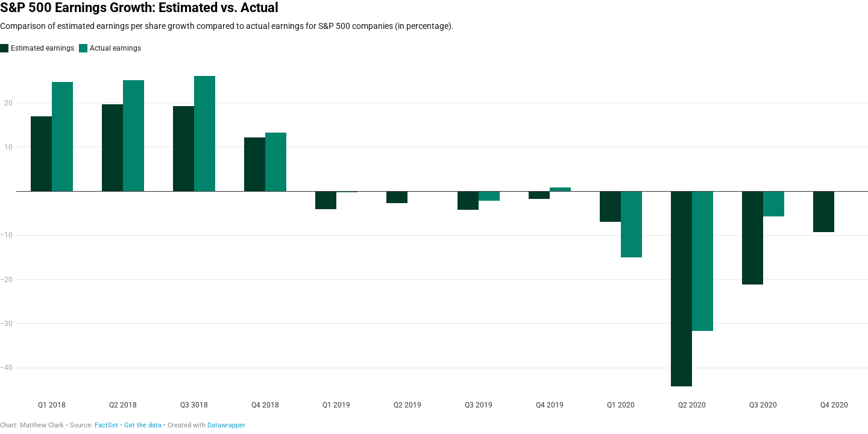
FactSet (106, 425)
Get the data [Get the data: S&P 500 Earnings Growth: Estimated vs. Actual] (143, 425)
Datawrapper (226, 425)
